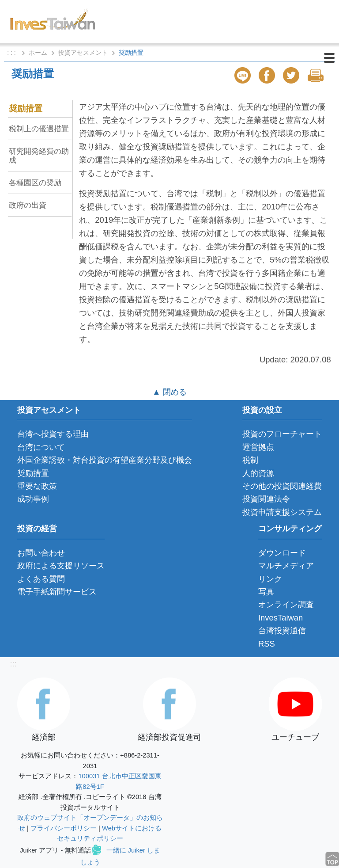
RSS (267, 644)
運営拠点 (258, 447)
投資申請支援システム (282, 512)
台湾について (41, 447)
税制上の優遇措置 (39, 129)
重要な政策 (37, 486)
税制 (250, 460)
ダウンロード (282, 553)
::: (13, 664)
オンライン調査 (286, 604)
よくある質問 (41, 579)
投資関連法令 (266, 499)
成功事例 (33, 499)
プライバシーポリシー (64, 828)
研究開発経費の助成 (39, 156)
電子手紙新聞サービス (57, 592)
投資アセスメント (83, 53)
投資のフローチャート (282, 434)
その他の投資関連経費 (282, 486)
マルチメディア (286, 565)
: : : (12, 53)
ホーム (38, 53)
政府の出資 (28, 205)
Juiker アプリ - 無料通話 (55, 850)
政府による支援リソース (61, 565)
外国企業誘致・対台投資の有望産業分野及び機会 (105, 460)
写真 (266, 592)
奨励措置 (26, 108)
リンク (270, 579)
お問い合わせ (41, 553)
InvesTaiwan (281, 618)
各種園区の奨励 (35, 183)
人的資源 (258, 473)
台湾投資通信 (282, 630)
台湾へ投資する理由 (53, 434)
